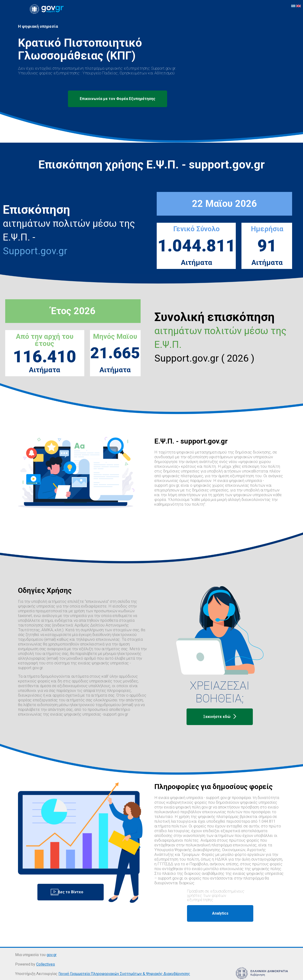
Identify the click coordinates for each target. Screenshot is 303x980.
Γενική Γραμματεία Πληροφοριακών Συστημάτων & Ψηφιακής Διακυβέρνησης (124, 974)
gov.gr (52, 955)
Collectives (46, 964)
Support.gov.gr (35, 251)
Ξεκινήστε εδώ (220, 717)
